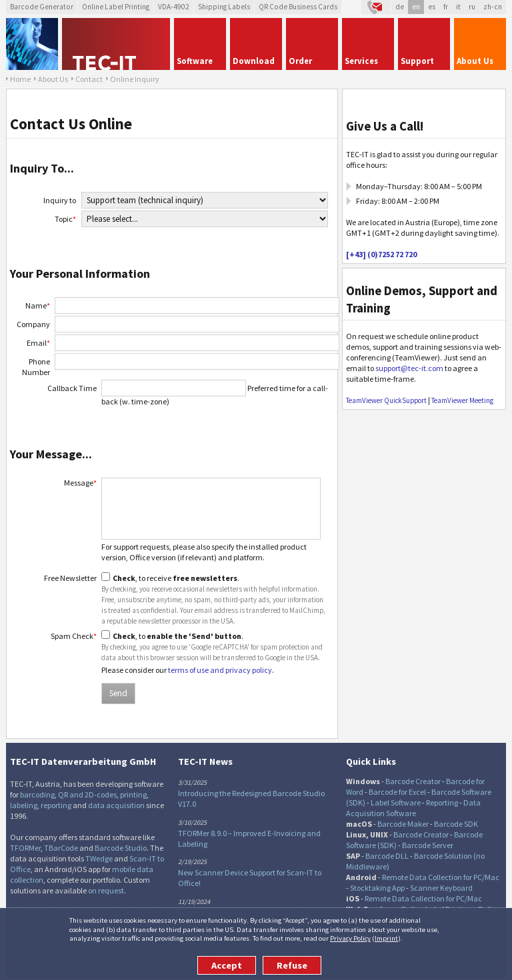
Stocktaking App (377, 888)
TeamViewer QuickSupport (386, 400)
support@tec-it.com (409, 368)
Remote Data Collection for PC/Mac (441, 877)
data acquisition (116, 805)
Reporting (442, 802)
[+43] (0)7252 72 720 (381, 254)
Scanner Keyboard (441, 888)
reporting (56, 805)
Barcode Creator (413, 781)
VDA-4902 (174, 7)
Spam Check (74, 636)
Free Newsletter (70, 578)
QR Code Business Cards (298, 7)
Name (38, 305)
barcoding (37, 794)
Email (38, 343)
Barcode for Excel (397, 792)
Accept (227, 965)
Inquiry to (60, 200)
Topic (65, 219)
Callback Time (72, 388)
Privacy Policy (350, 938)
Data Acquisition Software (413, 808)
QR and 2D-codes (87, 794)
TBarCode (61, 848)
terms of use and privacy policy (220, 670)
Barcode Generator (42, 7)
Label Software (396, 802)
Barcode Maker (403, 824)
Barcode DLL (387, 856)
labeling (24, 805)
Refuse (292, 965)
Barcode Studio (121, 848)
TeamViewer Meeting (462, 400)
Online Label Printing (116, 7)
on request (106, 890)
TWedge (99, 858)
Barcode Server (428, 845)
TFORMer (25, 848)
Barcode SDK (456, 824)
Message (80, 483)
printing (133, 794)
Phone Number (36, 367)
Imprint (386, 938)
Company (33, 324)
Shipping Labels (224, 7)
